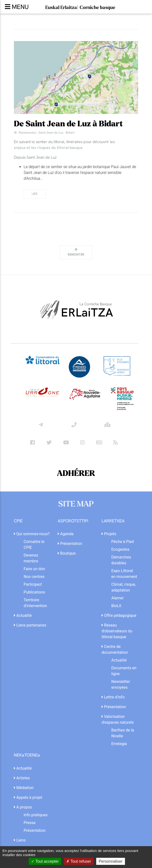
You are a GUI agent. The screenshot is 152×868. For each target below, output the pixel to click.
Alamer (118, 598)
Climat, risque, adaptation (123, 587)
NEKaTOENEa (27, 755)
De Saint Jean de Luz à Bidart (68, 124)
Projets (109, 534)
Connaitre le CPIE (34, 545)
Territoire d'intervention (35, 603)
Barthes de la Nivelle (123, 733)
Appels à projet (28, 797)
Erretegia (119, 744)
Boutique (67, 553)
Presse (30, 823)
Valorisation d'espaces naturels (118, 719)
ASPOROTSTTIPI (73, 521)
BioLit (116, 606)
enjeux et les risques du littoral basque (48, 147)
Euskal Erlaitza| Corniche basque (80, 7)
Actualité (23, 615)
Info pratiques (36, 815)
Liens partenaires (30, 625)
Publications (34, 592)
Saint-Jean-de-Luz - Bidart (56, 132)
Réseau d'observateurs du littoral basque (117, 631)
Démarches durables (121, 560)
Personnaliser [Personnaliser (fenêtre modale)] (111, 861)
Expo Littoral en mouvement (124, 574)
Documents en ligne (124, 671)
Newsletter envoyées (121, 684)
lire (35, 194)
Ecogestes (120, 549)
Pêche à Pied (123, 542)
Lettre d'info (113, 697)
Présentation (70, 544)
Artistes (22, 778)
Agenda (66, 534)
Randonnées (28, 132)
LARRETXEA (113, 521)
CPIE (18, 521)
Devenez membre (31, 558)
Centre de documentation (115, 649)
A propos (23, 807)
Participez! (33, 584)
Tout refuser (79, 861)
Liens (20, 840)
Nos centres (34, 577)
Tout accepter (45, 861)
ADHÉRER (76, 474)
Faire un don (34, 569)
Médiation (24, 788)
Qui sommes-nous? (32, 534)
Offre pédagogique (119, 615)
